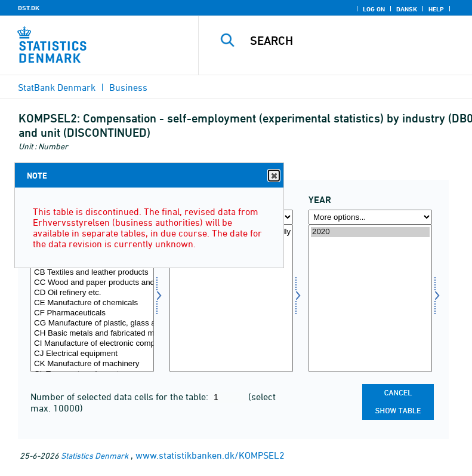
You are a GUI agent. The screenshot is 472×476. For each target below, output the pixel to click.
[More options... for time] (370, 217)
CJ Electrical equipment (92, 354)
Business (128, 87)
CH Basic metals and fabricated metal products (92, 334)
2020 (370, 232)
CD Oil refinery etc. (92, 293)
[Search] (353, 41)
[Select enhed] (231, 298)
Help (436, 9)
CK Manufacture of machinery (92, 364)
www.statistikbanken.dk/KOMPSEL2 (210, 455)
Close (273, 176)
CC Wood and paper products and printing (92, 283)
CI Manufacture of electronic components (92, 344)
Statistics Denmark (95, 455)
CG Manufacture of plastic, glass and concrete (92, 323)
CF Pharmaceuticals (92, 313)
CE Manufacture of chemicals (92, 303)
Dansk (407, 9)
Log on (374, 9)
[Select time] (370, 298)
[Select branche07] (92, 298)
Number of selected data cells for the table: (121, 397)
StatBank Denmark (57, 87)
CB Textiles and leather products (92, 273)
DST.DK (29, 8)
